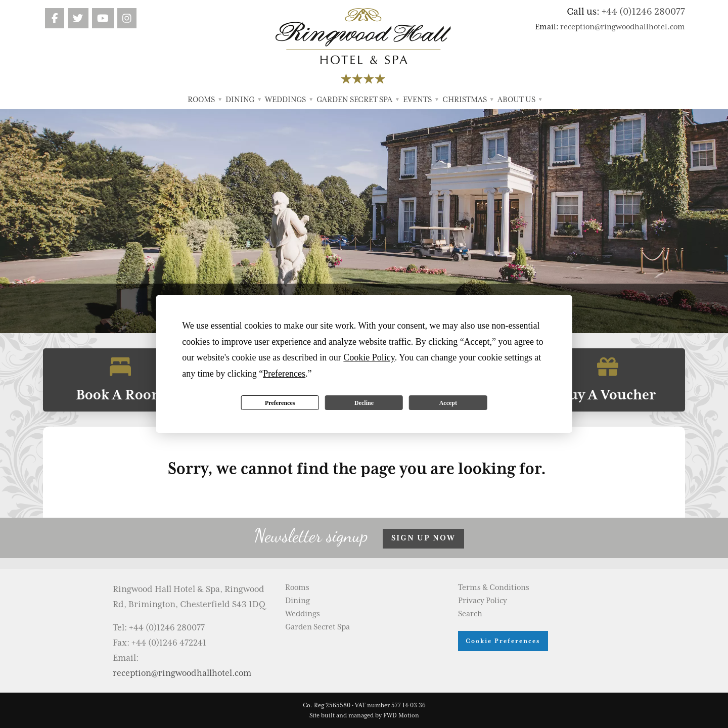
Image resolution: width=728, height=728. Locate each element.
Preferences (280, 403)
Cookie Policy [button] (369, 357)
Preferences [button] (284, 374)
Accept (448, 403)
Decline (364, 403)
